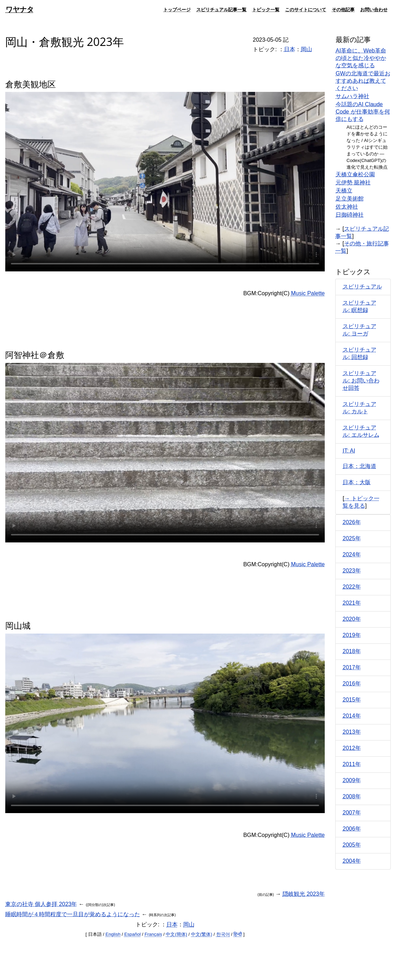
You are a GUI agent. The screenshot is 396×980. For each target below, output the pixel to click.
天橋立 (344, 191)
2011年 (352, 764)
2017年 (352, 667)
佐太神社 (347, 207)
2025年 (352, 538)
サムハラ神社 (352, 96)
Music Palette (308, 293)
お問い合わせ (374, 9)
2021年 (352, 603)
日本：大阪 (357, 482)
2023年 (352, 571)
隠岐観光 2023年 (304, 894)
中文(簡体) (176, 934)
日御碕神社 (350, 215)
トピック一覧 (266, 9)
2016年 (352, 684)
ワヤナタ (20, 9)
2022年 (352, 587)
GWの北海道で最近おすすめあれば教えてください (363, 81)
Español (133, 934)
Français (153, 934)
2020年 (352, 619)
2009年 (352, 780)
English (113, 934)
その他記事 (343, 9)
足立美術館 (350, 199)
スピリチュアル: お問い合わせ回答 (361, 381)
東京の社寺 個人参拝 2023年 (41, 904)
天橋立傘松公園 (355, 174)
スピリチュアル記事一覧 (221, 9)
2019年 (352, 635)
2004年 (352, 861)
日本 (290, 49)
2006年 (352, 829)
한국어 (223, 934)
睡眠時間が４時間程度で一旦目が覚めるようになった (73, 914)
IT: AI (349, 451)
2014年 (352, 716)
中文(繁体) (202, 934)
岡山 (306, 49)
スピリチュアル (362, 287)
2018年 (352, 651)
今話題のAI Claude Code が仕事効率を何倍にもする (363, 112)
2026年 (352, 522)
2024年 (352, 555)
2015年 (352, 700)
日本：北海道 (359, 466)
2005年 (352, 845)
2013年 (352, 732)
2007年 (352, 813)
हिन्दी (238, 934)
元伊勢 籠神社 (353, 183)
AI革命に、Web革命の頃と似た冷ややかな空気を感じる (361, 58)
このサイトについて (306, 9)
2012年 (352, 748)
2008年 (352, 796)
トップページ (177, 9)
